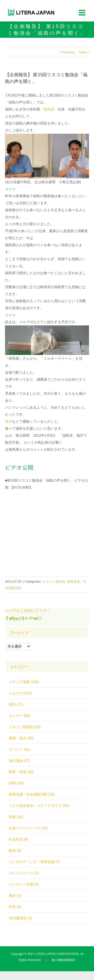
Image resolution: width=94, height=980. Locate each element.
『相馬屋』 (49, 109)
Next (83, 52)
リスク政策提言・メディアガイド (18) (39, 806)
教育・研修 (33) (21, 772)
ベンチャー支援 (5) (24, 884)
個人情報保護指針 (63, 960)
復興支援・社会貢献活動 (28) (32, 794)
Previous (68, 52)
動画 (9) (15, 851)
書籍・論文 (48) (21, 738)
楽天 (9, 421)
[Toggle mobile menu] (83, 13)
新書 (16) (16, 817)
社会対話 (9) (18, 839)
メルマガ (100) (20, 693)
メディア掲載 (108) (24, 682)
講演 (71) (16, 704)
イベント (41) (19, 749)
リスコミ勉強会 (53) (25, 727)
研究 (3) (15, 907)
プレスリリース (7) (24, 873)
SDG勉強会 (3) (20, 918)
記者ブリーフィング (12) (28, 828)
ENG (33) (16, 783)
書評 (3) (15, 896)
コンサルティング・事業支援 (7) (34, 862)
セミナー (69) (19, 716)
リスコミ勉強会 (54, 581)
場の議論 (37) (19, 761)
